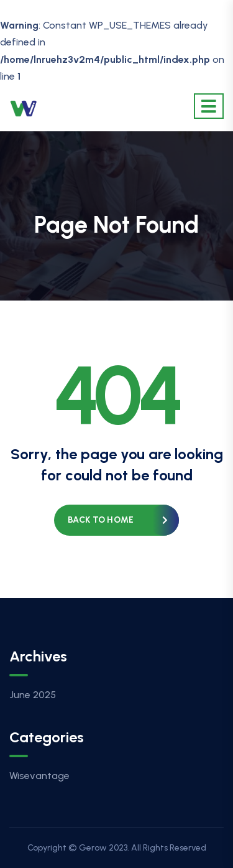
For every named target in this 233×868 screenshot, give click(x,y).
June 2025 (33, 695)
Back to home (101, 520)
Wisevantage (39, 776)
